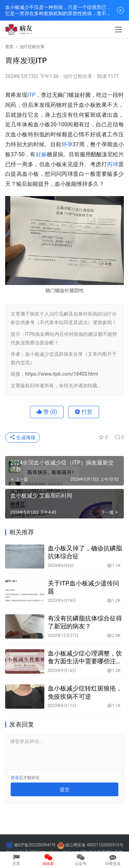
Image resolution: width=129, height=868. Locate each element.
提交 (65, 789)
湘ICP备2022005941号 (35, 845)
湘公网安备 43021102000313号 (94, 845)
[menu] (118, 30)
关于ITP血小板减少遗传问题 (83, 587)
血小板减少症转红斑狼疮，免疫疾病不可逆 (85, 692)
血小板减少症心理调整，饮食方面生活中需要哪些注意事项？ (85, 658)
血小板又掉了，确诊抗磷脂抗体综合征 (85, 552)
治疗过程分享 (78, 76)
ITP (31, 95)
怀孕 (67, 144)
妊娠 (41, 154)
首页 (9, 47)
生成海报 (23, 437)
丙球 (113, 164)
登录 (15, 778)
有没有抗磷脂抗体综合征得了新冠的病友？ (85, 622)
